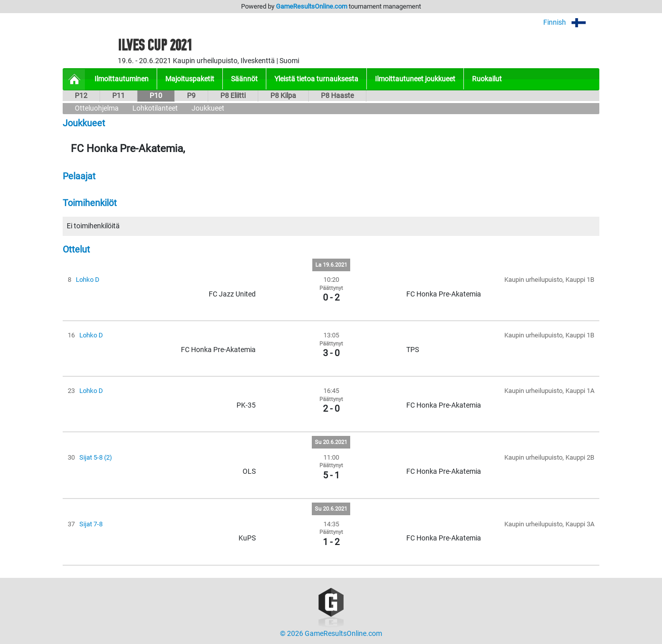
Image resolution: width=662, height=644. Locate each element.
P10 (156, 96)
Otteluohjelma (97, 108)
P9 (191, 96)
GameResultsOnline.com (312, 6)
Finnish (571, 22)
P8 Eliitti (233, 96)
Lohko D (88, 280)
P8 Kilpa (283, 96)
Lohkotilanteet (155, 108)
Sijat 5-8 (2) (96, 457)
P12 (81, 96)
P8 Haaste (337, 96)
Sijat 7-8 (91, 524)
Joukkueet (208, 108)
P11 (119, 96)
